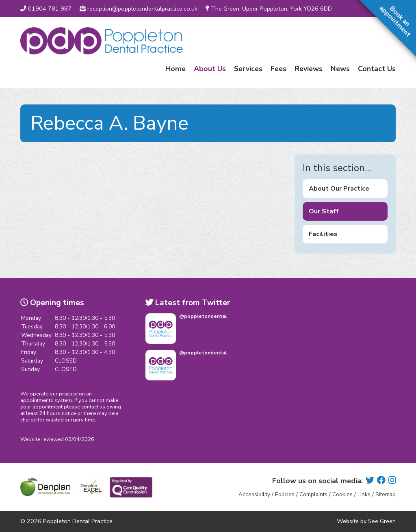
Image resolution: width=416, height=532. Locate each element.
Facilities (323, 234)
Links (364, 494)
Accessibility (254, 494)
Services (248, 69)
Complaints (313, 494)
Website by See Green (366, 521)
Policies (285, 494)
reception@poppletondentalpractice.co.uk (139, 9)
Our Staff (324, 211)
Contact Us (377, 69)
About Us (210, 69)
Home (175, 69)
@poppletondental (203, 316)
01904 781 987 (46, 9)
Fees (278, 69)
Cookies (342, 494)
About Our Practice (339, 189)
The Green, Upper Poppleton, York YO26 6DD (269, 9)
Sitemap (386, 494)
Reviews (309, 69)
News (340, 69)
